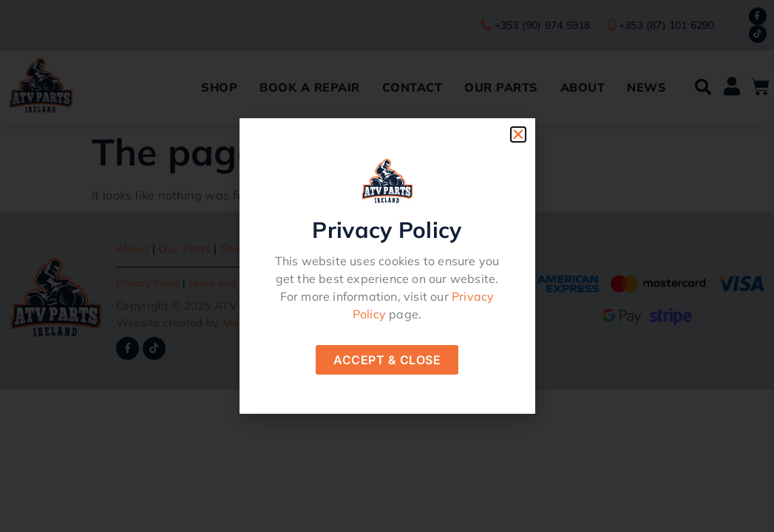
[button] (518, 134)
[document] (387, 266)
